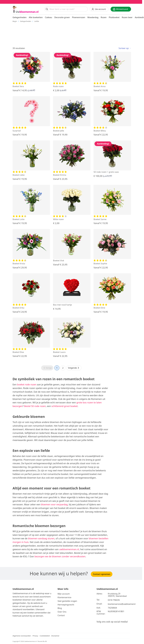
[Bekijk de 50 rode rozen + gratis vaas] (112, 159)
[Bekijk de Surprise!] (31, 116)
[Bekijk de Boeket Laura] (72, 338)
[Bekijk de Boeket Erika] (31, 293)
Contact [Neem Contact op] (61, 615)
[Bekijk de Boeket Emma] (72, 161)
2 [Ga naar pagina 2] (63, 368)
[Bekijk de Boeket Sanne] (112, 205)
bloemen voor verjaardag (54, 504)
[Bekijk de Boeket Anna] (112, 72)
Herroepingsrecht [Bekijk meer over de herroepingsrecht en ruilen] (66, 605)
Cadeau (48, 17)
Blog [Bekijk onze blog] (60, 608)
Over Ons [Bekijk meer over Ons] (62, 612)
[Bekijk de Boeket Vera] (31, 72)
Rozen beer (127, 17)
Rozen (104, 17)
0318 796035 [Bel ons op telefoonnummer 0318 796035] (114, 600)
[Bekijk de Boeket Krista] (31, 249)
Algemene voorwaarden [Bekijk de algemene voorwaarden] (22, 636)
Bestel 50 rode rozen (35, 406)
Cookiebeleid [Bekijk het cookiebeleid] (45, 636)
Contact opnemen (102, 574)
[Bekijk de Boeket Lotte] (31, 205)
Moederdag (93, 17)
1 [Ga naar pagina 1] (57, 368)
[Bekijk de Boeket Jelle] (72, 116)
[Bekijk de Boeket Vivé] (72, 248)
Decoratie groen (62, 17)
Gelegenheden (20, 17)
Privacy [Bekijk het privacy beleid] (36, 636)
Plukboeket (114, 17)
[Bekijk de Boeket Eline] (112, 293)
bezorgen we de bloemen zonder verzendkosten (60, 556)
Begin (15, 21)
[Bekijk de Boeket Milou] (112, 116)
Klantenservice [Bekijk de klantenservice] (64, 597)
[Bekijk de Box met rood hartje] (72, 292)
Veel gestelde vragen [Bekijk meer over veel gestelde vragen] (67, 601)
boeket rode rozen (27, 384)
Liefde (37, 21)
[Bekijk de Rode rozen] (72, 72)
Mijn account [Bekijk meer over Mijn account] (64, 594)
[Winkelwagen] (121, 9)
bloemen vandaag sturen (41, 538)
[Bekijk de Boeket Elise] (31, 338)
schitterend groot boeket (65, 406)
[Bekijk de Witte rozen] (72, 205)
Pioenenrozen (79, 17)
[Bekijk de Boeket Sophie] (112, 249)
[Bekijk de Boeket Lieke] (31, 161)
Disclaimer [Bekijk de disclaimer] (55, 636)
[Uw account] (99, 9)
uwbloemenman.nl (69, 549)
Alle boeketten (36, 17)
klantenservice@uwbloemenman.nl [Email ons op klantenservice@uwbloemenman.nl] (124, 604)
